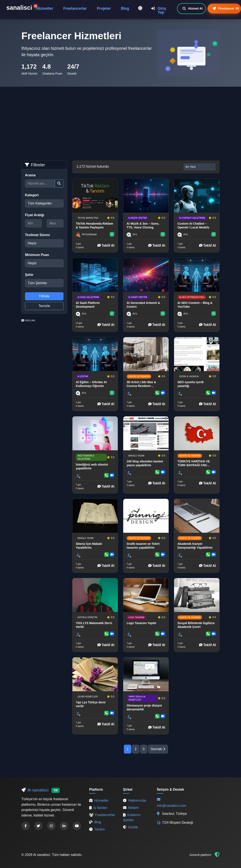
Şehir (29, 275)
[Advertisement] (120, 118)
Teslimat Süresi (37, 235)
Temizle (44, 306)
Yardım (97, 829)
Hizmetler (45, 8)
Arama (30, 175)
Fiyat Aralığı (35, 215)
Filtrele (44, 296)
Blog (125, 8)
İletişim (131, 808)
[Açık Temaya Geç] (140, 8)
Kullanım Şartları (132, 817)
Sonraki (158, 749)
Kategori (32, 195)
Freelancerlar (75, 8)
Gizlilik (130, 827)
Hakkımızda (134, 801)
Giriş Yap (159, 10)
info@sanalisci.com (172, 806)
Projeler (104, 8)
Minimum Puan (37, 255)
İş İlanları (98, 808)
